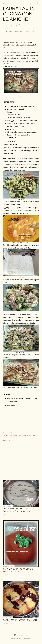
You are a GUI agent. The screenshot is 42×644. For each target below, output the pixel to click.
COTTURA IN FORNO (31, 435)
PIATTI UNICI (6, 438)
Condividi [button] (6, 433)
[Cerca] (38, 3)
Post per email (13, 433)
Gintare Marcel (27, 639)
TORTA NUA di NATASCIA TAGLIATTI (20, 620)
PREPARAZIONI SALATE (17, 438)
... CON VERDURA (13, 435)
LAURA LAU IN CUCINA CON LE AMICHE (19, 14)
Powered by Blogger (21, 635)
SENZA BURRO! (7, 440)
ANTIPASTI (22, 435)
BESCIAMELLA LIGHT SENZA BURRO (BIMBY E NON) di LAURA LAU (19, 510)
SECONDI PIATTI (29, 438)
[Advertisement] (21, 460)
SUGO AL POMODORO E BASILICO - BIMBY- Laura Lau (18, 570)
